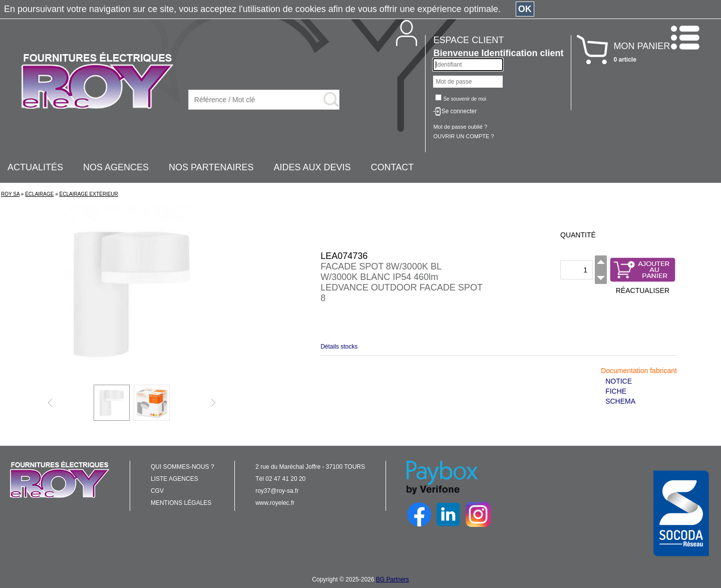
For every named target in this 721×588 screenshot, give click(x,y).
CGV (157, 491)
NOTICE (619, 381)
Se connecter (459, 111)
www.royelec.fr (275, 503)
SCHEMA (620, 401)
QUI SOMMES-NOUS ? (183, 467)
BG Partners (393, 579)
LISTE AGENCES (174, 479)
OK (525, 9)
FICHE (616, 391)
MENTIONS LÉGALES (181, 503)
